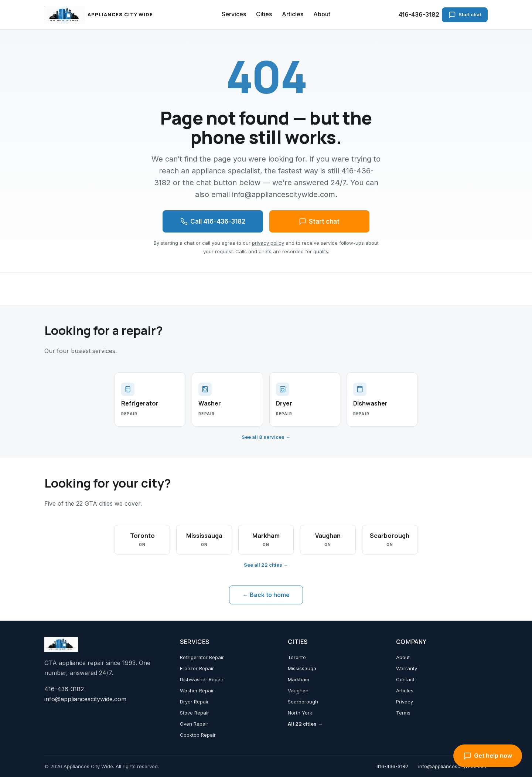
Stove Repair (195, 713)
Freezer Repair (197, 668)
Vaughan (298, 691)
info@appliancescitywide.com (85, 699)
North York (300, 713)
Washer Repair (197, 691)
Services (234, 14)
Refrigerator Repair (202, 657)
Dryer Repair (194, 702)
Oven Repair (194, 724)
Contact (405, 679)
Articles (293, 14)
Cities (264, 14)
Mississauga (302, 668)
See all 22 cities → (266, 565)
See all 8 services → (266, 437)
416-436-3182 (419, 14)
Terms (403, 713)
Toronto (297, 657)
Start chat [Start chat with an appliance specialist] (465, 15)
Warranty (407, 668)
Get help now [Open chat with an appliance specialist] (488, 756)
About (322, 14)
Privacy (405, 702)
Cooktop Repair (198, 735)
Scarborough (303, 702)
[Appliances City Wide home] (99, 15)
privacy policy (268, 243)
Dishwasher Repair (202, 679)
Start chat (319, 221)
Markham (299, 679)
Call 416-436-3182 (213, 221)
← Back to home (266, 595)
